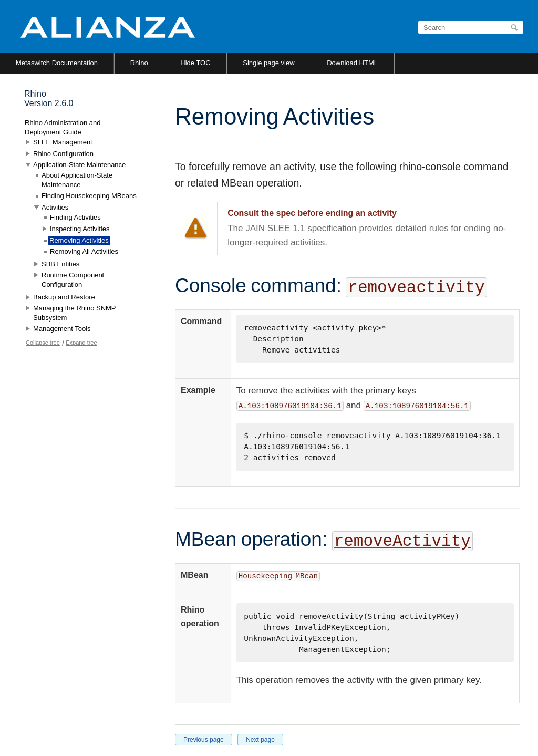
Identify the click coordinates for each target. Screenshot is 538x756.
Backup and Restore (64, 297)
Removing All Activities (84, 251)
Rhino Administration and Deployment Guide (63, 127)
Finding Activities (75, 217)
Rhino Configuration (63, 154)
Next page (260, 740)
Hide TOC (195, 63)
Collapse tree (43, 343)
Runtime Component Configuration (73, 280)
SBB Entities (60, 264)
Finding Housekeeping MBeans (89, 196)
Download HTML (352, 63)
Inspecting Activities (80, 229)
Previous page (204, 740)
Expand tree (81, 343)
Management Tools (62, 329)
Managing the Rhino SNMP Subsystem (74, 313)
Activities (55, 207)
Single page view (268, 63)
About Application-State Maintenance (77, 180)
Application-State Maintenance (79, 165)
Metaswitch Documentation (57, 63)
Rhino (139, 63)
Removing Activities (79, 240)
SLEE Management (63, 142)
